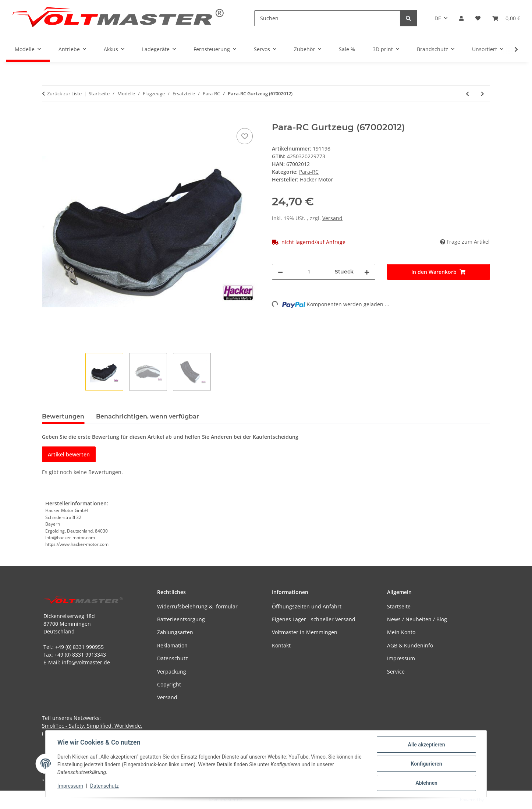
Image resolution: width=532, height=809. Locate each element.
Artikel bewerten (69, 454)
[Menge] (309, 272)
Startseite (399, 606)
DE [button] (438, 18)
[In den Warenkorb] (48, 118)
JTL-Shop (494, 800)
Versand (332, 218)
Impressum (70, 786)
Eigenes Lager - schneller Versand (314, 619)
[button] (461, 18)
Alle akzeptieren (426, 745)
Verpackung (172, 672)
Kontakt (281, 645)
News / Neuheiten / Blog (417, 619)
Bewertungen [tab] (63, 416)
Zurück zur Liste (64, 93)
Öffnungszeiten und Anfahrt (307, 606)
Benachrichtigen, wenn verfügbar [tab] (148, 416)
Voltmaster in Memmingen (305, 632)
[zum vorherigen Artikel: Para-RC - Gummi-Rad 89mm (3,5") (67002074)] (467, 94)
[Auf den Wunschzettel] (245, 136)
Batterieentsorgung (181, 619)
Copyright (169, 684)
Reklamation (172, 645)
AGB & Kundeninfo (410, 645)
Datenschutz (104, 786)
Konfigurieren (426, 764)
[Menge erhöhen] (367, 272)
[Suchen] (327, 18)
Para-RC (309, 172)
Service (396, 672)
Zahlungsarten (175, 632)
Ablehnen (426, 783)
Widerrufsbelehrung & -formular (197, 606)
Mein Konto (401, 632)
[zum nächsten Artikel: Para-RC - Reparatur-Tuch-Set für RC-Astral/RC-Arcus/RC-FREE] (483, 94)
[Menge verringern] (280, 272)
